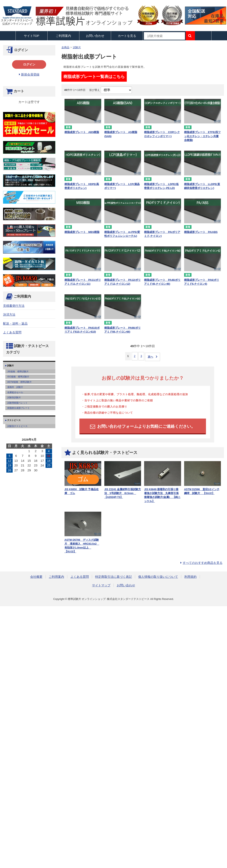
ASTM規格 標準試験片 (19, 382)
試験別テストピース (17, 426)
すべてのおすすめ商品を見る (203, 563)
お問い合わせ (95, 36)
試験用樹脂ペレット (17, 403)
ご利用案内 (56, 577)
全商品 (65, 47)
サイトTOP (32, 36)
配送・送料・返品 (15, 323)
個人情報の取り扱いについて (158, 577)
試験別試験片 (14, 397)
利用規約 (190, 577)
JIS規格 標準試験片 (18, 371)
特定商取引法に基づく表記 (113, 577)
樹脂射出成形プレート (19, 408)
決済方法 (9, 314)
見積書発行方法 (14, 306)
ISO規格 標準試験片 (18, 377)
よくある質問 (12, 332)
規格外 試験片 (15, 387)
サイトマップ (101, 585)
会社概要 (36, 577)
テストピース (14, 420)
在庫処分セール (15, 392)
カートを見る (127, 36)
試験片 (77, 47)
